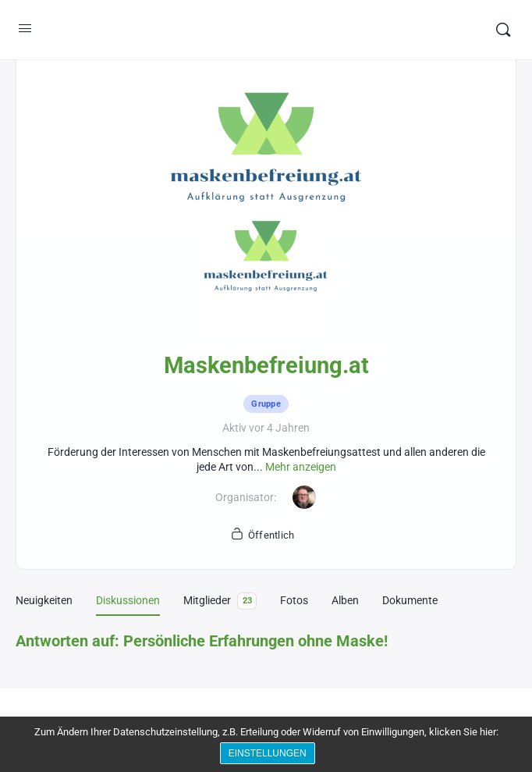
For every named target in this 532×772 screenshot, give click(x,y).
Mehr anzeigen (301, 467)
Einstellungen (270, 755)
